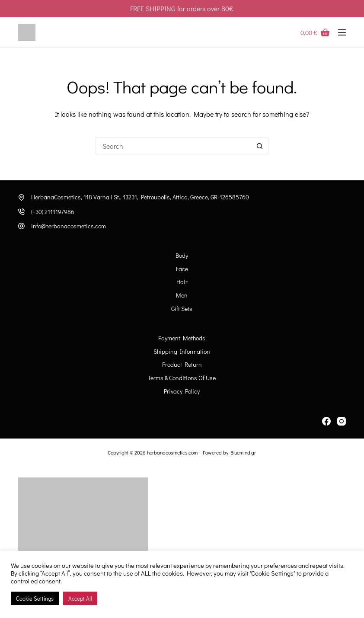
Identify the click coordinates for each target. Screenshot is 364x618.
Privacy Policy (182, 391)
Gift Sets (182, 309)
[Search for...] (173, 146)
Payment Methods (182, 338)
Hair (182, 282)
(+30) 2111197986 (53, 212)
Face (182, 269)
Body (182, 256)
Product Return (182, 365)
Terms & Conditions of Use (182, 378)
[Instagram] (342, 421)
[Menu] (342, 32)
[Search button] (260, 146)
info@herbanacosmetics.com (69, 226)
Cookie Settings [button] (35, 598)
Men (182, 295)
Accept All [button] (80, 598)
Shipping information (182, 352)
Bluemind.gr (243, 452)
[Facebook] (326, 421)
